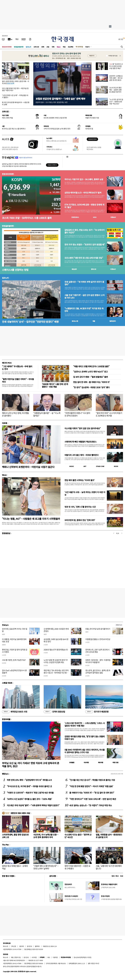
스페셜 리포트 (7, 683)
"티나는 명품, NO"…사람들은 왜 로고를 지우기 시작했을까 (31, 519)
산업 (48, 47)
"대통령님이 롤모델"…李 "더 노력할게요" (47, 414)
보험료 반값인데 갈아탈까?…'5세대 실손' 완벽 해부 (60, 99)
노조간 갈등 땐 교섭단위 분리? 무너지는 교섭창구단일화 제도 (56, 661)
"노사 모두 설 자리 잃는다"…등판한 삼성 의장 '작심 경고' (116, 102)
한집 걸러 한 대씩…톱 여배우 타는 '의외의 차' (91, 382)
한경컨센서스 (75, 217)
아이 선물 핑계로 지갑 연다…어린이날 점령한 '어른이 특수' (15, 89)
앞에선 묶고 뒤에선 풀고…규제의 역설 (15, 867)
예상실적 (74, 269)
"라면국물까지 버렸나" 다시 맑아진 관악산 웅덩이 (77, 414)
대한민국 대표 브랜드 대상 (20, 813)
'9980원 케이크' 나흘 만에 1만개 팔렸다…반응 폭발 (55, 385)
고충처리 (21, 946)
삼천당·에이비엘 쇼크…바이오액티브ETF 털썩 (83, 193)
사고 (122, 876)
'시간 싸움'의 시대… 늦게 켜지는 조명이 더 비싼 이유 (85, 493)
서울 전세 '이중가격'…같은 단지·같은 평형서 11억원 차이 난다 (84, 296)
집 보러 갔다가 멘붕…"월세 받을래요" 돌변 (90, 377)
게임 (64, 47)
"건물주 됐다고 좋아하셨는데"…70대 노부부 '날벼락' (46, 867)
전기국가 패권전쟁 (97, 712)
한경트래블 (6, 719)
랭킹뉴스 (5, 774)
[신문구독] (30, 39)
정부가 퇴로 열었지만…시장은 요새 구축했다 (77, 867)
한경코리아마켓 (7, 47)
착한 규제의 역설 (7, 118)
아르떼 (4, 423)
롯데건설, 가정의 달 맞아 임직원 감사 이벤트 (15, 651)
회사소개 (6, 946)
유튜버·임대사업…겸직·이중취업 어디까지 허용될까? (98, 661)
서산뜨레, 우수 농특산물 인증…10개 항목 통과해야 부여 (46, 836)
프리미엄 (80, 47)
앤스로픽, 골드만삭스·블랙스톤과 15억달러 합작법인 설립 (98, 672)
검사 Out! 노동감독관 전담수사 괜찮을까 (14, 672)
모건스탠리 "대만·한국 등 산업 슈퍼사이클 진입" (84, 258)
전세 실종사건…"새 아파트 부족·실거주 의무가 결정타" (84, 283)
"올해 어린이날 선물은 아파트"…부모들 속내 (18, 380)
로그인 (121, 39)
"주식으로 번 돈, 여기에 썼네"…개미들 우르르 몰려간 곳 (29, 786)
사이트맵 (34, 957)
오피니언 (36, 47)
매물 (94, 321)
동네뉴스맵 (75, 321)
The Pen (5, 845)
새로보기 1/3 (119, 625)
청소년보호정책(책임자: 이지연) (83, 957)
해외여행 (101, 762)
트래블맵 (72, 762)
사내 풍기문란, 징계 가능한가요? (14, 660)
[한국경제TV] (10, 39)
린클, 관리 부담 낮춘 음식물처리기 (98, 629)
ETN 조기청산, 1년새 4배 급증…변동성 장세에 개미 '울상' (84, 206)
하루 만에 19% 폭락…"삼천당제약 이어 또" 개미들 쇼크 (29, 780)
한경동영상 (6, 533)
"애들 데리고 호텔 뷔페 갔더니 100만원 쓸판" (91, 366)
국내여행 (86, 762)
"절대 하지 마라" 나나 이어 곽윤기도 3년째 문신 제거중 (109, 414)
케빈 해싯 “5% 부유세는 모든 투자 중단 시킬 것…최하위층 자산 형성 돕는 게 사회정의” (56, 673)
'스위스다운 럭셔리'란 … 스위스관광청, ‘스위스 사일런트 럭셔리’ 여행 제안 (85, 724)
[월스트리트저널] (17, 39)
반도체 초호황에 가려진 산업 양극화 (55, 118)
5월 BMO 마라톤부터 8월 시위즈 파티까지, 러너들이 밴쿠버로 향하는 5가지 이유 (85, 751)
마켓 (113, 217)
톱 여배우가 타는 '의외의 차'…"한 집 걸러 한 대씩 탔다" (92, 793)
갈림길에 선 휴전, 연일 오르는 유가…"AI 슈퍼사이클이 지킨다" (84, 231)
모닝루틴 (71, 47)
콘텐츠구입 (18, 957)
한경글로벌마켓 (19, 47)
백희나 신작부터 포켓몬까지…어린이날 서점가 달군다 (28, 467)
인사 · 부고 (115, 876)
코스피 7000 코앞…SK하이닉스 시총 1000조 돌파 (27, 218)
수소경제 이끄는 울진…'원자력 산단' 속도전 (78, 836)
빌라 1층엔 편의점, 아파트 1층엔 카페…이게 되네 (16, 82)
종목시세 (94, 269)
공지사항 (53, 876)
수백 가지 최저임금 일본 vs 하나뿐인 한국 (57, 129)
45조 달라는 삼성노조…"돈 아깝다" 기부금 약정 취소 (91, 805)
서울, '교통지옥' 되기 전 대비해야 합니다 (109, 867)
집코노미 (28, 47)
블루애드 (37, 946)
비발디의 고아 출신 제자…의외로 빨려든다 (81, 455)
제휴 (12, 957)
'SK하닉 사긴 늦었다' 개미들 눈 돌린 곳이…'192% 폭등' (29, 799)
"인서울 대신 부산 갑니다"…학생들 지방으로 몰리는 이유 (92, 780)
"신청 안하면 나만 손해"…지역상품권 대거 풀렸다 (15, 96)
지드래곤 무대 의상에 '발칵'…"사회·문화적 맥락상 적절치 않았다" (33, 805)
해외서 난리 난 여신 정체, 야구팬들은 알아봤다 (15, 414)
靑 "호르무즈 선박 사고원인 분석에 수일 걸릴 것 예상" (116, 66)
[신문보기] (3, 39)
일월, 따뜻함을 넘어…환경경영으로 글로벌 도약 (109, 836)
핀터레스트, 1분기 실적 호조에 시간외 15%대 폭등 (97, 651)
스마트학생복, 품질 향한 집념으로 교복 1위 (15, 836)
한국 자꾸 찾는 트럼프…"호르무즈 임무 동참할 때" (85, 245)
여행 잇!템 (115, 762)
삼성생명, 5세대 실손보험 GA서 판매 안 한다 (56, 640)
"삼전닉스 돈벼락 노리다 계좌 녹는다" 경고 (90, 372)
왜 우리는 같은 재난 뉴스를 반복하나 (14, 129)
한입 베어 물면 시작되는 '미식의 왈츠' (80, 480)
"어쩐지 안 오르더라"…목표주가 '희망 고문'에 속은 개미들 (30, 793)
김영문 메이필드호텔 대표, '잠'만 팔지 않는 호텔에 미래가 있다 (84, 738)
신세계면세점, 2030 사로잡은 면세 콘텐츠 (56, 630)
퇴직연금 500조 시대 (15, 712)
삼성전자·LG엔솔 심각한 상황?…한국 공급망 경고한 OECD (116, 78)
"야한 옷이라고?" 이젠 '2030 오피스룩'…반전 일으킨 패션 (93, 799)
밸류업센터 (113, 321)
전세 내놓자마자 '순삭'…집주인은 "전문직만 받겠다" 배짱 (30, 322)
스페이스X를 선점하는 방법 (15, 270)
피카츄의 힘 (89, 129)
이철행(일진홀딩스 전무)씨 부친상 (98, 639)
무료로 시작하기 (52, 165)
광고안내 (29, 946)
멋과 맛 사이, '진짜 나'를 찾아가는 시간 (80, 507)
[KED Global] (24, 39)
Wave (59, 47)
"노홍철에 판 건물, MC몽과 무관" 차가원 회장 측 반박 (84, 310)
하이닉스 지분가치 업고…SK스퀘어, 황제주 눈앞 (84, 179)
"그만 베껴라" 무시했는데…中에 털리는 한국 (17, 368)
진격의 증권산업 (54, 712)
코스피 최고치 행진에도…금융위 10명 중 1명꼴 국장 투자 (115, 90)
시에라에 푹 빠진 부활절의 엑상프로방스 (80, 442)
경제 (43, 47)
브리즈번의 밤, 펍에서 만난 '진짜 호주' (80, 520)
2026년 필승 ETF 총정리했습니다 (56, 650)
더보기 (87, 47)
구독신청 (14, 946)
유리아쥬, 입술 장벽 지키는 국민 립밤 (15, 630)
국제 (53, 47)
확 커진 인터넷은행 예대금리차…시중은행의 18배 (16, 103)
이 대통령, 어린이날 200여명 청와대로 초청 (14, 640)
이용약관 (55, 957)
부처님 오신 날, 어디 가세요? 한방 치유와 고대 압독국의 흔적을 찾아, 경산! (31, 765)
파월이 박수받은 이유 (92, 118)
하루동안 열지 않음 (113, 56)
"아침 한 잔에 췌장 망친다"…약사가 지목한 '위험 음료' (91, 786)
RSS (49, 957)
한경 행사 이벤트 (8, 876)
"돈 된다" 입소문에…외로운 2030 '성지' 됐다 (91, 387)
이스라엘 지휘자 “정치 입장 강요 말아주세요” (83, 428)
